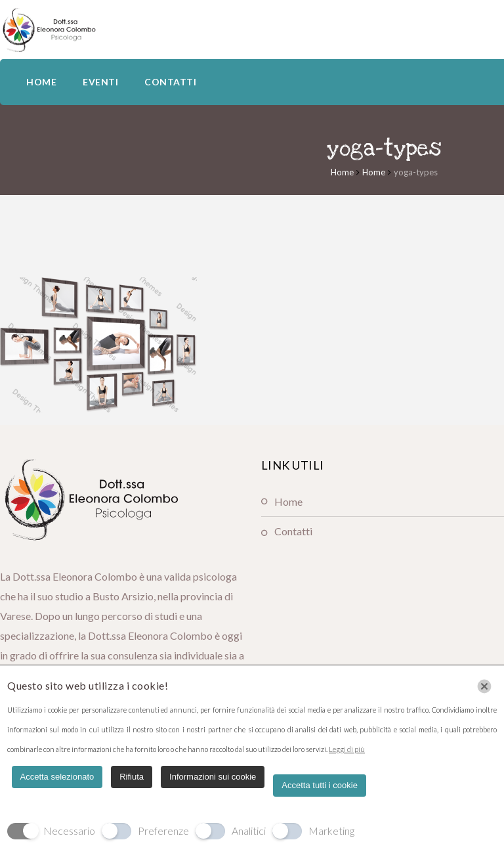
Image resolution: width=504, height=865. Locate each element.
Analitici (249, 831)
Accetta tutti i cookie (320, 785)
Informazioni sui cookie (213, 777)
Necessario (69, 831)
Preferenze (163, 831)
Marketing (331, 831)
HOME (41, 82)
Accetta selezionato (57, 777)
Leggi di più (347, 749)
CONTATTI (170, 82)
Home (342, 172)
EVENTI (100, 82)
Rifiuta (132, 777)
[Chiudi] (484, 686)
